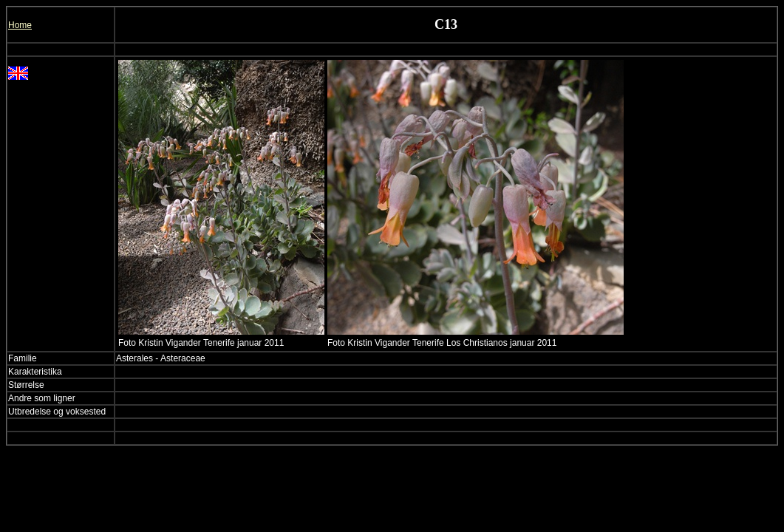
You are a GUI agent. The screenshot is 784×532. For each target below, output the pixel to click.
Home (20, 25)
